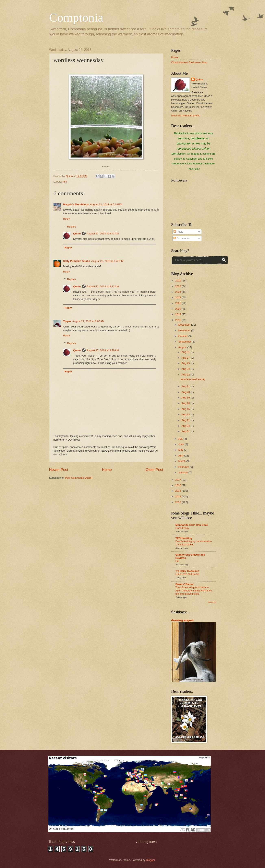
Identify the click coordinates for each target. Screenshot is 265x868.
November (185, 330)
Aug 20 (186, 392)
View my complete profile (186, 115)
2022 (178, 303)
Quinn (77, 234)
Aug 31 (186, 352)
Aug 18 (186, 403)
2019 (178, 314)
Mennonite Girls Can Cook (192, 525)
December (185, 325)
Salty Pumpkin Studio (77, 261)
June (182, 444)
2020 (178, 309)
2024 (178, 292)
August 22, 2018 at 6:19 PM (106, 204)
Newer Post (59, 470)
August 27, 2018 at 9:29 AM (103, 350)
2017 (178, 480)
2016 (178, 485)
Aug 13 (186, 414)
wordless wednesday (193, 379)
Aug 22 (186, 375)
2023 (178, 297)
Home (107, 470)
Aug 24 (186, 369)
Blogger (150, 860)
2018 (178, 320)
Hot (177, 561)
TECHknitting (184, 538)
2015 (178, 491)
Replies (71, 226)
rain (65, 182)
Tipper (67, 321)
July (181, 439)
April (181, 456)
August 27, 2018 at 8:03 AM (88, 321)
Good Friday (182, 528)
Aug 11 (186, 420)
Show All (212, 602)
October (183, 336)
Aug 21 (186, 386)
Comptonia (76, 18)
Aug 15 (186, 409)
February (184, 467)
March (182, 461)
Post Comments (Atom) (79, 478)
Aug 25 (186, 363)
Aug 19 (186, 398)
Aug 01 (186, 431)
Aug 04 (186, 426)
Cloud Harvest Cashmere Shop (189, 62)
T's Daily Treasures (187, 571)
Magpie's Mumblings (76, 204)
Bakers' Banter (185, 584)
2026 (178, 281)
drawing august (183, 620)
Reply (67, 219)
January (183, 472)
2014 (178, 496)
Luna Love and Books (188, 574)
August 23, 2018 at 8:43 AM (103, 234)
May (181, 450)
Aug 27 (186, 358)
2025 (178, 286)
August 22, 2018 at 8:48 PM (107, 261)
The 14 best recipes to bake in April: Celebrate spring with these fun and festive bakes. (194, 591)
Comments (181, 238)
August (183, 347)
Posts (178, 232)
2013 (178, 502)
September (185, 342)
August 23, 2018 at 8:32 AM (103, 286)
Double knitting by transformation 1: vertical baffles (194, 543)
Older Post (154, 470)
